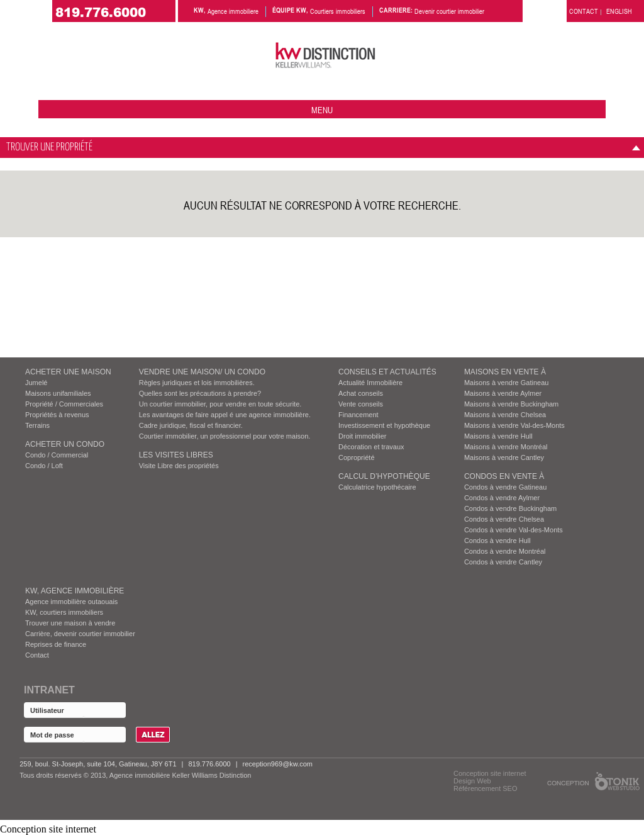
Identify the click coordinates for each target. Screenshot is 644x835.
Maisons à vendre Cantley (504, 457)
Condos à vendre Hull (497, 541)
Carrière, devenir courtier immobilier (80, 634)
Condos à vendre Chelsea (504, 519)
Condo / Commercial (57, 455)
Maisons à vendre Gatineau (507, 383)
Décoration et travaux (371, 447)
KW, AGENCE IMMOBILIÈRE (75, 591)
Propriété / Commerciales (64, 404)
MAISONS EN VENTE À (505, 372)
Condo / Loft (44, 466)
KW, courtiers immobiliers (64, 612)
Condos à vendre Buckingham (510, 508)
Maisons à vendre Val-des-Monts (514, 425)
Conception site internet (490, 773)
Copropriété (356, 457)
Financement (358, 415)
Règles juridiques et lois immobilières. (197, 383)
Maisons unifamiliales (58, 393)
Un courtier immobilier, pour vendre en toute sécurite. (220, 404)
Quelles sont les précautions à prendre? (200, 393)
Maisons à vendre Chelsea (505, 415)
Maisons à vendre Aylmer (503, 393)
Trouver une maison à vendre (70, 623)
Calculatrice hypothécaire (377, 487)
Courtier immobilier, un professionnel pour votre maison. (225, 436)
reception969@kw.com (278, 764)
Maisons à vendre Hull (498, 436)
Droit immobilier (362, 436)
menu (322, 110)
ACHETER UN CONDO (65, 444)
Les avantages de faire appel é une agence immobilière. (225, 415)
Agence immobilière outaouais (71, 602)
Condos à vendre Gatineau (505, 487)
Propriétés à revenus (57, 415)
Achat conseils (361, 393)
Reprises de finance (56, 644)
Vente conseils (361, 404)
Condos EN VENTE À (504, 476)
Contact (37, 655)
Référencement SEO (486, 788)
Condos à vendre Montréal (505, 551)
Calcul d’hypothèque (384, 476)
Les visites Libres (176, 455)
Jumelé (36, 383)
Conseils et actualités (387, 372)
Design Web (472, 781)
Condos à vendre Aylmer (502, 498)
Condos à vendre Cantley (503, 562)
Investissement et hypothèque (384, 425)
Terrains (37, 425)
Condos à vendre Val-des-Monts (514, 530)
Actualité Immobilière (370, 383)
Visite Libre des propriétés (179, 466)
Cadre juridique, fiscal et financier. (191, 425)
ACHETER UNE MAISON (68, 372)
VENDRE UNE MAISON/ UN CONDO (202, 372)
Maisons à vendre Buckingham (511, 404)
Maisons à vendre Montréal (506, 447)
